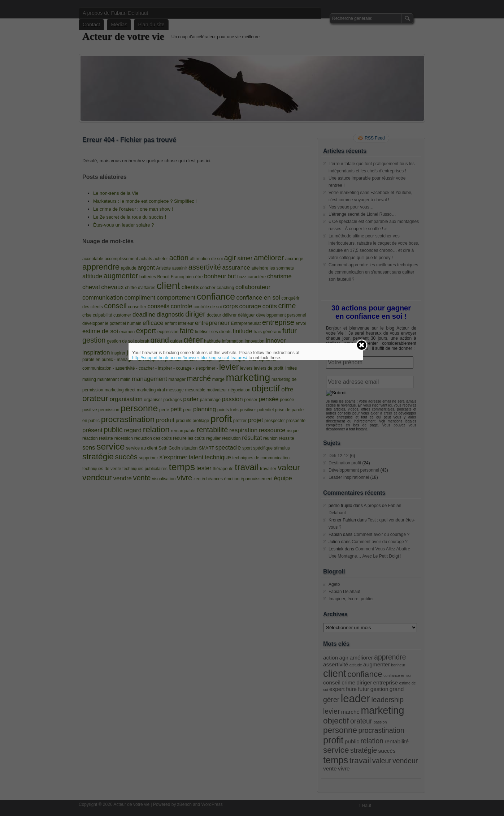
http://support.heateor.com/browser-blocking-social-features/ (190, 358)
